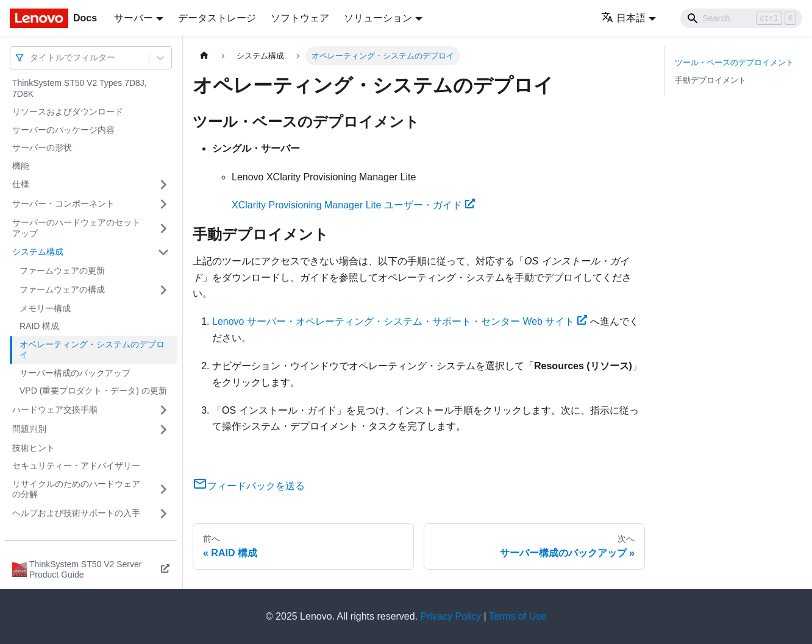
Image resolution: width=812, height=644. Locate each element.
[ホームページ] (204, 56)
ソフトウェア (300, 18)
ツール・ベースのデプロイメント (734, 62)
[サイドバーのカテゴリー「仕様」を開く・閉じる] (163, 185)
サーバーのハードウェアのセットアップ (76, 228)
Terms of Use (518, 616)
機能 (21, 166)
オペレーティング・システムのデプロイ (92, 350)
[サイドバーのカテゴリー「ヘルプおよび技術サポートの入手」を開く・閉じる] (163, 514)
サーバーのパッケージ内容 (63, 130)
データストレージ (217, 18)
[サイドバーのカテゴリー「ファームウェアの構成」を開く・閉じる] (163, 290)
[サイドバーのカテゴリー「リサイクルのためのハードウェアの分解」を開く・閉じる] (163, 490)
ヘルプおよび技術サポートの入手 (76, 513)
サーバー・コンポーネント (63, 203)
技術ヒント (34, 448)
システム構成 (38, 252)
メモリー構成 (45, 308)
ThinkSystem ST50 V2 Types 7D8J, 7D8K (80, 88)
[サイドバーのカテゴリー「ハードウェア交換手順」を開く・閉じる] (163, 410)
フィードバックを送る (249, 486)
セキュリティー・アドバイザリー (76, 465)
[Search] (741, 18)
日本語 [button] (623, 18)
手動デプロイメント (710, 80)
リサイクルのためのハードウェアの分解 (76, 489)
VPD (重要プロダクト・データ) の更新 (93, 391)
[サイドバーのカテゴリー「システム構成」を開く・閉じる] (163, 252)
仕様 (21, 184)
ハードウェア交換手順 (55, 409)
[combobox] (31, 58)
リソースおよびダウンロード (68, 111)
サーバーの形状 (42, 147)
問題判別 (29, 429)
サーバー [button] (134, 18)
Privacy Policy (451, 616)
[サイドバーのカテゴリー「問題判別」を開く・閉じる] (163, 430)
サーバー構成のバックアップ (75, 373)
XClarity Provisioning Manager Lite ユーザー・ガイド (353, 205)
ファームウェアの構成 (62, 289)
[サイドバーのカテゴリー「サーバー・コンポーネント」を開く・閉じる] (163, 204)
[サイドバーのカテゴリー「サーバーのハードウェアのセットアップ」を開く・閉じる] (163, 228)
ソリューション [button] (378, 18)
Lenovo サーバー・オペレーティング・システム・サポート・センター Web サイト (400, 321)
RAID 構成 (39, 326)
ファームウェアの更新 (62, 271)
